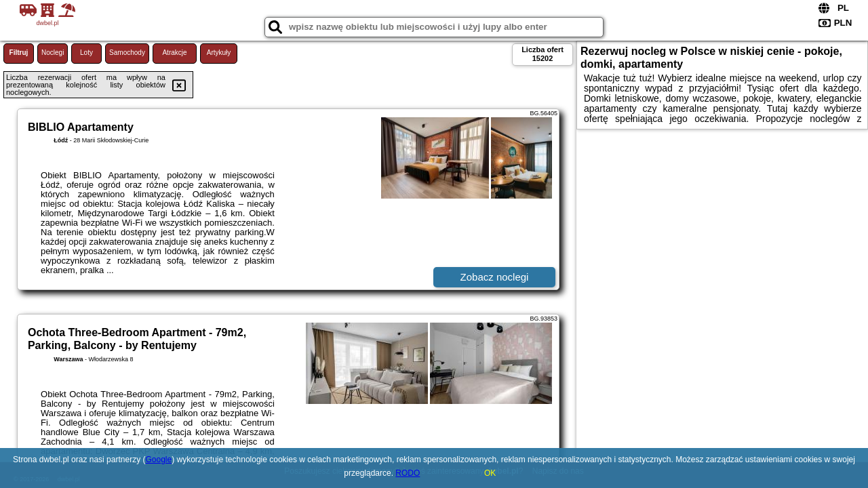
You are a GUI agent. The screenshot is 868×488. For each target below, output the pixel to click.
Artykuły (219, 53)
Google (158, 460)
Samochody (127, 53)
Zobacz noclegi (495, 277)
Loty (86, 53)
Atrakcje (174, 53)
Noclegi (53, 53)
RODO (408, 473)
